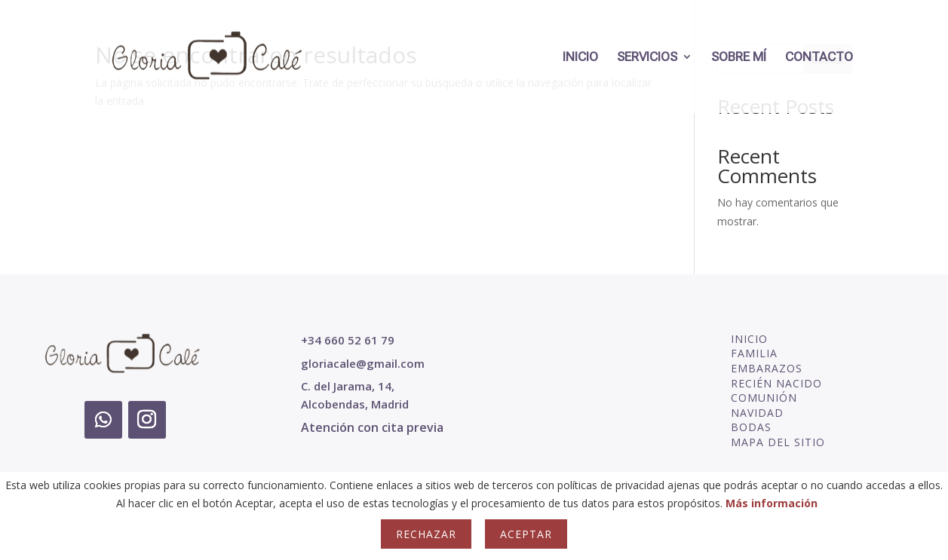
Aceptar (526, 534)
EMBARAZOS (767, 368)
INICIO (580, 58)
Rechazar (426, 534)
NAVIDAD (757, 413)
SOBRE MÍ (739, 58)
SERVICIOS (647, 58)
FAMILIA (754, 353)
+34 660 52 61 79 (348, 340)
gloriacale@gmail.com (363, 363)
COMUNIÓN (764, 398)
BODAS (751, 427)
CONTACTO (819, 58)
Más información (772, 503)
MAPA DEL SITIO (778, 442)
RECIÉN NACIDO (776, 383)
